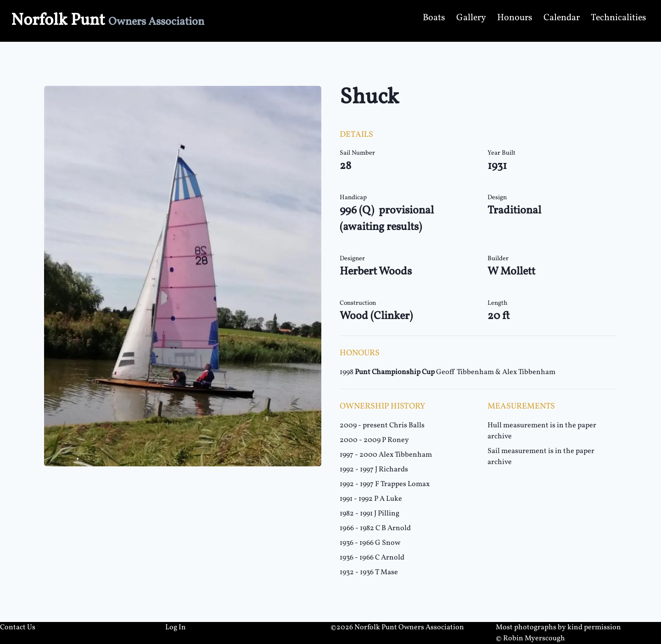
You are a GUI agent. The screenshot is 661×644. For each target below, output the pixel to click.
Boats (434, 18)
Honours (515, 18)
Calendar (562, 18)
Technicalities (619, 18)
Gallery (471, 18)
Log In (176, 627)
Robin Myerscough (534, 638)
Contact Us (18, 627)
